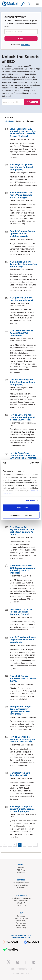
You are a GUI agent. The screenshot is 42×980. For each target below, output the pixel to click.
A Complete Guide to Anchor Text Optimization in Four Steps (23, 264)
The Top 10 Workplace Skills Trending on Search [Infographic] (23, 382)
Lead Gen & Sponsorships (21, 898)
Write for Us (21, 903)
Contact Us (21, 916)
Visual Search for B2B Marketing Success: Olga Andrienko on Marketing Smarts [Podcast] (23, 133)
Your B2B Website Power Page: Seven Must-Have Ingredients (23, 640)
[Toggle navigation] (37, 4)
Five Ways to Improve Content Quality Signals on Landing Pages (22, 809)
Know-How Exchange (21, 918)
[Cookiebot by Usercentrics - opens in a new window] (30, 463)
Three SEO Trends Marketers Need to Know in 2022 (23, 678)
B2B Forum (21, 888)
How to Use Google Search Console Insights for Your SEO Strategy (22, 739)
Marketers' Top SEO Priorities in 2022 (20, 774)
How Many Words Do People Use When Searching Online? (21, 612)
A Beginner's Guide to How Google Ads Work (22, 299)
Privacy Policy (21, 925)
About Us (21, 868)
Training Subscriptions (21, 883)
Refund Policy (21, 921)
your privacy (25, 45)
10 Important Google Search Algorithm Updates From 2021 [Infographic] (20, 710)
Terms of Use (21, 923)
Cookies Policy (21, 928)
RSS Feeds (21, 870)
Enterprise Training (21, 885)
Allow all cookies (21, 508)
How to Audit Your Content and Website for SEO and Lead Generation (23, 455)
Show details (30, 501)
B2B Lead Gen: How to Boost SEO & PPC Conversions (21, 333)
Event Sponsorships (21, 901)
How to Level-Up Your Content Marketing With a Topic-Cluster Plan (23, 417)
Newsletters (21, 872)
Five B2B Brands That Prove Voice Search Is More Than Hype (21, 195)
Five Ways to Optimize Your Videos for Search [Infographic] (22, 167)
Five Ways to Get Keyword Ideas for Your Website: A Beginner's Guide (22, 531)
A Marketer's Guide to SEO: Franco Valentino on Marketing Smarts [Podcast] (23, 569)
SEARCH (32, 102)
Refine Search (9, 121)
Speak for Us (21, 905)
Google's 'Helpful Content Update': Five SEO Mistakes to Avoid (23, 234)
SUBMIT (21, 38)
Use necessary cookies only (21, 515)
